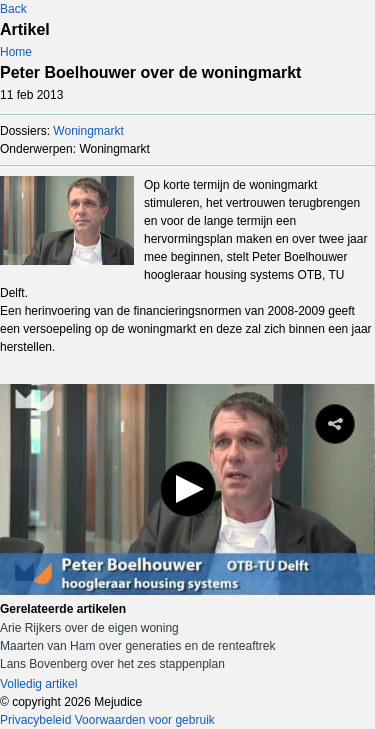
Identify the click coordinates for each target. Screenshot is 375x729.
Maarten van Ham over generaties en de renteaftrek (137, 646)
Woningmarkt (88, 131)
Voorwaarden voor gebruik (145, 720)
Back (13, 9)
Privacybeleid (35, 720)
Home (16, 52)
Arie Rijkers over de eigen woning (89, 628)
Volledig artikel (38, 684)
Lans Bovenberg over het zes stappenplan (112, 664)
